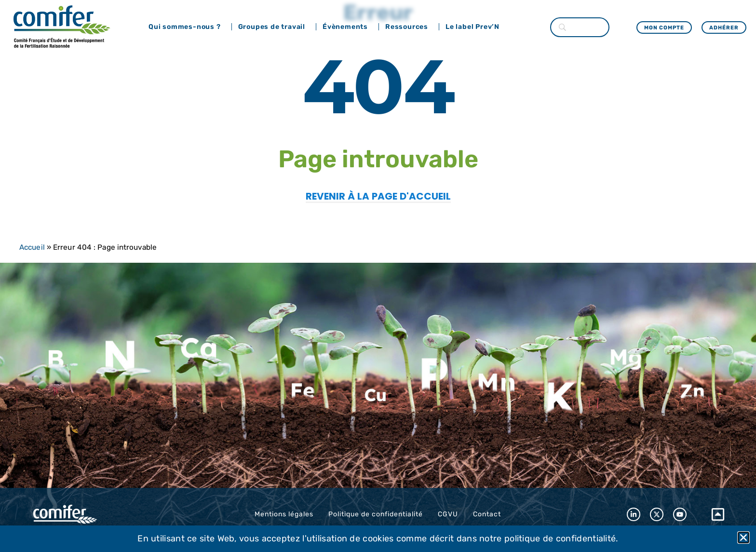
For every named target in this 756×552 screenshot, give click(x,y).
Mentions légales (284, 514)
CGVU (448, 514)
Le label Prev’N (475, 27)
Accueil (32, 247)
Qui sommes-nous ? (187, 27)
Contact (487, 514)
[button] (743, 538)
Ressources (409, 27)
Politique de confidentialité (376, 514)
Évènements (348, 27)
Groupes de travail (274, 27)
